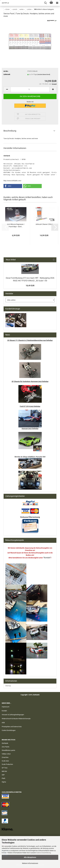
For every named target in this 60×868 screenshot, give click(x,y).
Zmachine (5, 757)
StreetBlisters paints (8, 750)
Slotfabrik (5, 743)
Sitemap (8, 686)
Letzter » (30, 9)
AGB (3, 723)
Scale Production (7, 764)
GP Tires (5, 768)
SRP (3, 775)
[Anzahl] (30, 89)
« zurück (15, 9)
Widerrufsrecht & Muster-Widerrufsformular (16, 719)
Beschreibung (10, 131)
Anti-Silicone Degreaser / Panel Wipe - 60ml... (16, 225)
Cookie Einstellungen (9, 730)
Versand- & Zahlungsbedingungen (13, 715)
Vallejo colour (6, 754)
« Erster (7, 9)
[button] (7, 89)
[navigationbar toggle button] (57, 3)
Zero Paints (6, 747)
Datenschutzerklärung (44, 853)
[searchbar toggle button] (45, 3)
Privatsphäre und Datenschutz (12, 727)
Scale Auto (5, 761)
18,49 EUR (30, 286)
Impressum (6, 707)
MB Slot (4, 771)
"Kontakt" (47, 558)
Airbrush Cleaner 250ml (44, 224)
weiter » (22, 9)
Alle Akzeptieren (30, 857)
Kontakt (4, 711)
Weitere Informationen (30, 863)
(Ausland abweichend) (44, 74)
